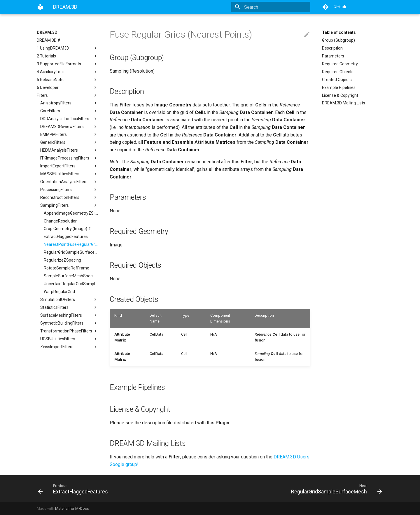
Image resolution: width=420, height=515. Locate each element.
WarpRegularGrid (59, 292)
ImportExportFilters (69, 166)
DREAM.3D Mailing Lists (344, 103)
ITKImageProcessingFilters (69, 158)
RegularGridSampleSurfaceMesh (71, 252)
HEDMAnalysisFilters (69, 150)
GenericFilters (69, 142)
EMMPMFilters (69, 134)
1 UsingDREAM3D (67, 48)
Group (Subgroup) (338, 40)
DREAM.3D (47, 32)
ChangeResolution (61, 221)
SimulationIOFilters (69, 299)
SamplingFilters (69, 205)
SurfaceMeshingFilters (69, 315)
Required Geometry (340, 64)
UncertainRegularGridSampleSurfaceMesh (71, 284)
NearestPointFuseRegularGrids (71, 244)
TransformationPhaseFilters (69, 331)
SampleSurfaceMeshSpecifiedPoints (71, 276)
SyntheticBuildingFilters (69, 323)
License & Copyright (340, 95)
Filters (67, 95)
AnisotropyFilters (69, 103)
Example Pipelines (339, 87)
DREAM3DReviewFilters (69, 127)
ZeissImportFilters (69, 347)
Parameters (333, 56)
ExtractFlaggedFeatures (66, 237)
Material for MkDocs (72, 508)
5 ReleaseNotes (67, 80)
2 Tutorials (67, 56)
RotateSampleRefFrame (66, 268)
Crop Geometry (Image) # (67, 229)
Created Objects (337, 80)
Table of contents (339, 32)
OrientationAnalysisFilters (69, 182)
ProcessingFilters (69, 190)
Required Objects (338, 72)
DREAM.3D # (49, 40)
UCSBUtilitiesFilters (69, 339)
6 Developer (67, 87)
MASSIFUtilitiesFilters (69, 174)
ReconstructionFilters (69, 197)
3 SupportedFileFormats (67, 64)
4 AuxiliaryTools (67, 72)
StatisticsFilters (69, 307)
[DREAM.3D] (40, 7)
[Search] (276, 7)
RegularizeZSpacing (62, 260)
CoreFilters (69, 111)
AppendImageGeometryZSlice (71, 213)
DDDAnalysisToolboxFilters (69, 119)
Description (332, 48)
